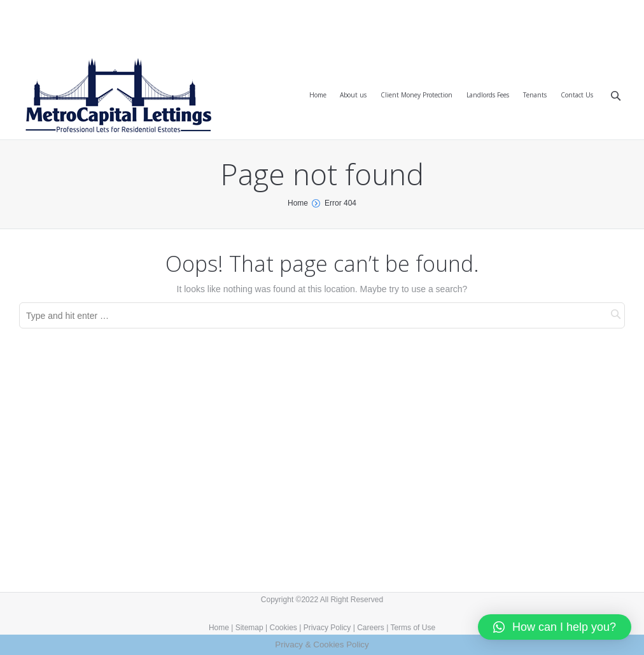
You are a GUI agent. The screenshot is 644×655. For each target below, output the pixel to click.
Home (298, 203)
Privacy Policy (327, 628)
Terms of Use (413, 628)
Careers (371, 628)
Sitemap (249, 628)
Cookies (283, 628)
